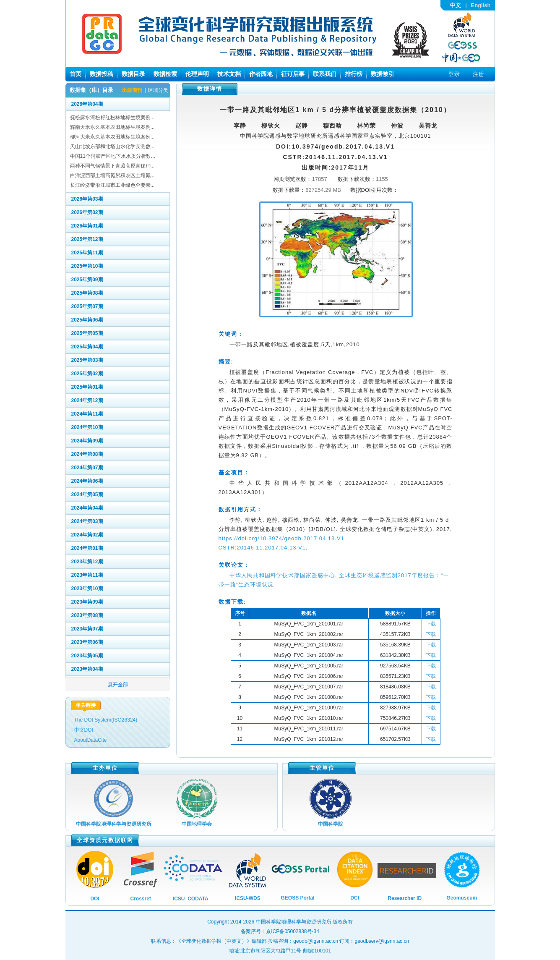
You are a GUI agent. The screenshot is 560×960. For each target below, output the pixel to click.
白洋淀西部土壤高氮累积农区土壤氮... (112, 175)
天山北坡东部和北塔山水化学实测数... (112, 146)
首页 (76, 74)
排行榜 (354, 74)
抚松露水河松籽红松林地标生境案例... (112, 118)
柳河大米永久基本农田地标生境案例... (112, 137)
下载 (431, 624)
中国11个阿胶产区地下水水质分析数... (113, 156)
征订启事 (293, 74)
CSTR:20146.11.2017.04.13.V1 (262, 548)
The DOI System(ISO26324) (106, 720)
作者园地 (261, 74)
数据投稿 (102, 74)
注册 (479, 74)
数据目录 (133, 74)
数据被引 (383, 74)
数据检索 (165, 74)
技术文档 (229, 74)
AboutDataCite (91, 740)
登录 (454, 74)
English (481, 5)
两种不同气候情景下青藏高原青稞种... (112, 166)
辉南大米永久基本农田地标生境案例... (112, 127)
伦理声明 (197, 74)
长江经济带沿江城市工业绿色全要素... (112, 185)
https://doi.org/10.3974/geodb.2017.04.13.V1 (281, 538)
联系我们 (325, 74)
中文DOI (84, 730)
